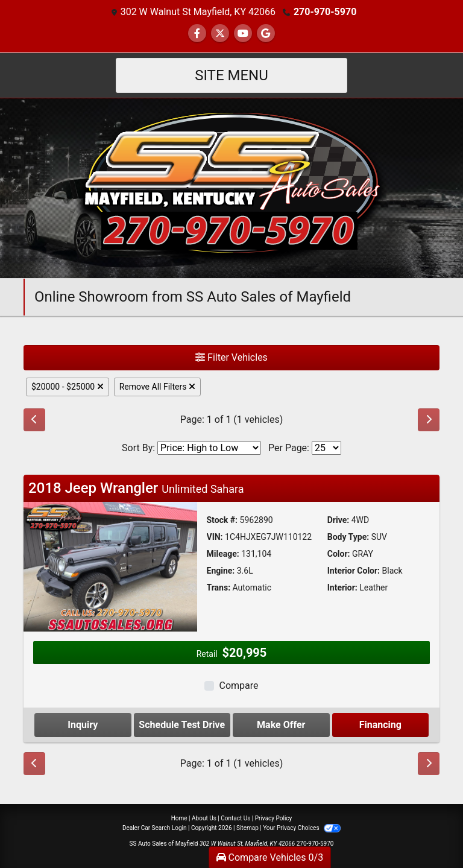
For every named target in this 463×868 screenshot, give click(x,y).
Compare (238, 686)
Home (179, 818)
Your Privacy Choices (302, 828)
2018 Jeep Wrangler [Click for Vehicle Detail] (136, 488)
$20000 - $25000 (68, 387)
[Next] (429, 420)
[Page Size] (326, 448)
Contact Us (235, 818)
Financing (380, 725)
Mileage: (223, 554)
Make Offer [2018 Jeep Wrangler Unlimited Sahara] (281, 725)
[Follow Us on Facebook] (197, 33)
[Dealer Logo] (231, 187)
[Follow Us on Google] (266, 33)
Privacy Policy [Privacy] (274, 818)
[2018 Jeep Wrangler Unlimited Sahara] (110, 566)
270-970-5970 (325, 12)
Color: (339, 554)
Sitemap (247, 828)
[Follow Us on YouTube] (243, 33)
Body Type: (348, 537)
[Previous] (34, 420)
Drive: (338, 520)
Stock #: (222, 520)
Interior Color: (354, 571)
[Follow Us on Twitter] (220, 33)
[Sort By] (209, 448)
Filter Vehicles (231, 357)
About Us (204, 818)
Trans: (219, 588)
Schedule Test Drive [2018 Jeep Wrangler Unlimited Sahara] (182, 725)
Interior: (342, 588)
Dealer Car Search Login (155, 828)
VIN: (215, 537)
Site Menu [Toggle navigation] (231, 75)
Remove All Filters (157, 387)
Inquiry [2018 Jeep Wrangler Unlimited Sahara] (83, 725)
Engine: (221, 571)
